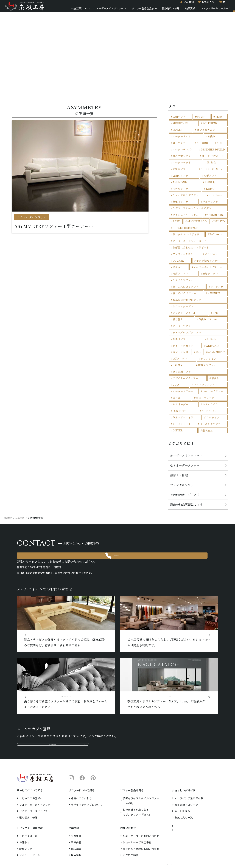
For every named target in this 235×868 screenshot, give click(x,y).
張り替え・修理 (158, 10)
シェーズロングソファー (212, 301)
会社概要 (76, 814)
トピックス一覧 (28, 814)
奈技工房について (68, 10)
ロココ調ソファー (211, 333)
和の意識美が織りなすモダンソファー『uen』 (137, 790)
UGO (222, 339)
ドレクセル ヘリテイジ (185, 226)
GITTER (213, 383)
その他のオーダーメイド (186, 454)
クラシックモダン (182, 289)
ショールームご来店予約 (137, 820)
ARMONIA (212, 314)
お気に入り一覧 (184, 795)
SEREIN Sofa (214, 207)
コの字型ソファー (214, 150)
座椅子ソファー (181, 333)
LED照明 (219, 175)
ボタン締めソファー (208, 251)
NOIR (176, 144)
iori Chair (214, 188)
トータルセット (208, 377)
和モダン (177, 257)
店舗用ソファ (212, 169)
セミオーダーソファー (185, 425)
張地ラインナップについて (87, 783)
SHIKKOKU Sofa (182, 169)
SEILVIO (219, 213)
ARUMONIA (200, 175)
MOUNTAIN (180, 125)
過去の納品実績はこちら (187, 464)
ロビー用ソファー (182, 358)
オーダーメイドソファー (97, 10)
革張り (208, 339)
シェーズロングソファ (184, 188)
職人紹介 (76, 827)
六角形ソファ (180, 182)
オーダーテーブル (206, 144)
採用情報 (76, 833)
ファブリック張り (182, 245)
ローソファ (178, 276)
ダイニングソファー (183, 383)
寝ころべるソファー (208, 276)
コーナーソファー (182, 352)
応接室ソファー (207, 163)
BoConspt (215, 226)
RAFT (176, 213)
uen (175, 295)
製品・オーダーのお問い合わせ (141, 814)
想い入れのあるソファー (212, 270)
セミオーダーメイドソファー (36, 789)
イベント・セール (30, 833)
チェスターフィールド (212, 289)
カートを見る (182, 789)
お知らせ (25, 820)
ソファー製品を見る (130, 10)
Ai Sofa (211, 308)
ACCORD (218, 138)
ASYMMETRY (216, 320)
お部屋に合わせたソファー (208, 283)
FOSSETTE (209, 364)
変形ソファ (178, 175)
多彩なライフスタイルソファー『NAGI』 (141, 779)
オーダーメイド (212, 131)
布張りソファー (181, 308)
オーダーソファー (182, 301)
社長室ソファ (210, 194)
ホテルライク (180, 364)
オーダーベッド (212, 157)
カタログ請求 (131, 833)
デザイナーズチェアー (184, 339)
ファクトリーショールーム (203, 10)
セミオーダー (212, 358)
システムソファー (182, 270)
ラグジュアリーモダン (184, 207)
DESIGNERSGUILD (184, 150)
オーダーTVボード (183, 157)
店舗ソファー (180, 119)
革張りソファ (180, 194)
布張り (176, 138)
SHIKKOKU (179, 371)
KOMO (210, 182)
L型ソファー (179, 327)
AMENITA (178, 283)
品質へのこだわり (82, 776)
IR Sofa (177, 163)
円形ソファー (180, 264)
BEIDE (219, 119)
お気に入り (195, 4)
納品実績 (178, 10)
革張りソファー (214, 295)
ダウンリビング (201, 327)
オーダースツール (213, 346)
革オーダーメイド (209, 371)
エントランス (180, 320)
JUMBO (201, 119)
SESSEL (220, 125)
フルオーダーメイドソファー (36, 783)
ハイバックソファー (183, 346)
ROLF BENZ (202, 125)
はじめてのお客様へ (31, 776)
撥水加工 (177, 390)
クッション (178, 377)
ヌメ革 (212, 352)
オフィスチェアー (182, 131)
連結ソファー (210, 264)
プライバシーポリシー (206, 844)
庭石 (197, 320)
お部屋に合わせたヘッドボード (189, 238)
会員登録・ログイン (186, 783)
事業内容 (76, 820)
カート (214, 4)
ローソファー (196, 138)
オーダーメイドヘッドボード (188, 232)
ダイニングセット (182, 314)
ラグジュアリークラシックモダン (191, 201)
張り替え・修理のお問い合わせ (141, 827)
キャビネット (212, 245)
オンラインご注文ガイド (189, 776)
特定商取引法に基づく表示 (179, 844)
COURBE (178, 251)
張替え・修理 (179, 434)
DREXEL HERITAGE (184, 220)
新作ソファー (27, 827)
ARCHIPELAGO (196, 213)
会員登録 (176, 4)
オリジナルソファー (183, 444)
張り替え (191, 295)
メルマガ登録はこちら (53, 719)
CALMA (221, 327)
